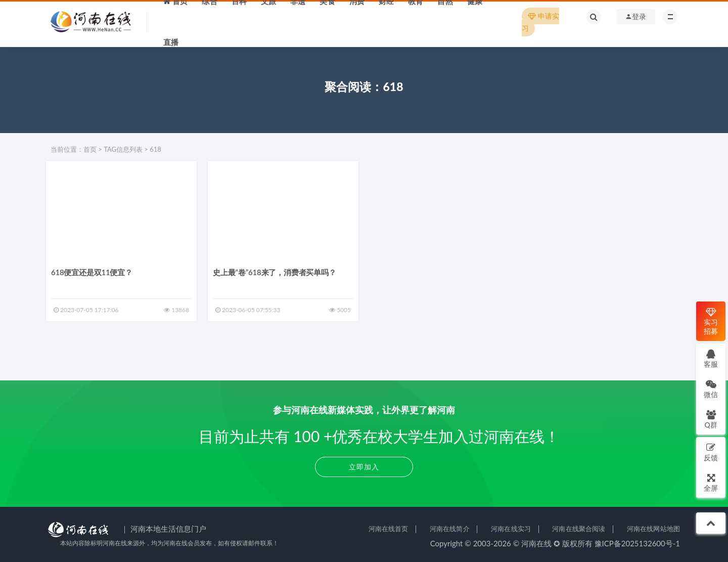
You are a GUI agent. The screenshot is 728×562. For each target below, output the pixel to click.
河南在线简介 (450, 529)
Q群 (711, 419)
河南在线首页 (389, 529)
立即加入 (364, 467)
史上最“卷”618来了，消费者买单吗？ (275, 272)
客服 (711, 358)
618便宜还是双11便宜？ (92, 272)
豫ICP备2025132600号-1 (638, 543)
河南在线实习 (511, 529)
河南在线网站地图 (653, 529)
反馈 (711, 452)
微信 (711, 389)
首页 (90, 149)
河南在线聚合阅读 (579, 529)
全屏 (711, 482)
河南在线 (536, 543)
